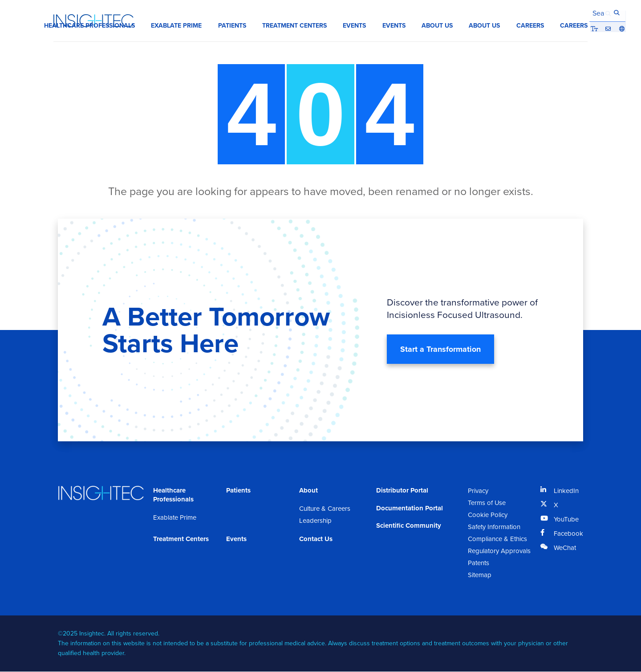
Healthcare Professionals (173, 495)
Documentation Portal (410, 509)
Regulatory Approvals (499, 551)
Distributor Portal (402, 491)
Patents (479, 563)
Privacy (478, 491)
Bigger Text (558, 13)
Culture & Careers (325, 509)
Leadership (315, 521)
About (308, 491)
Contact (571, 13)
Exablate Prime (175, 518)
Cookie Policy (488, 515)
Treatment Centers (181, 539)
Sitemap (480, 575)
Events (236, 539)
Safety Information (494, 527)
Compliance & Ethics (497, 539)
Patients (238, 491)
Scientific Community (409, 526)
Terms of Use (487, 503)
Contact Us (316, 539)
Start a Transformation (440, 350)
